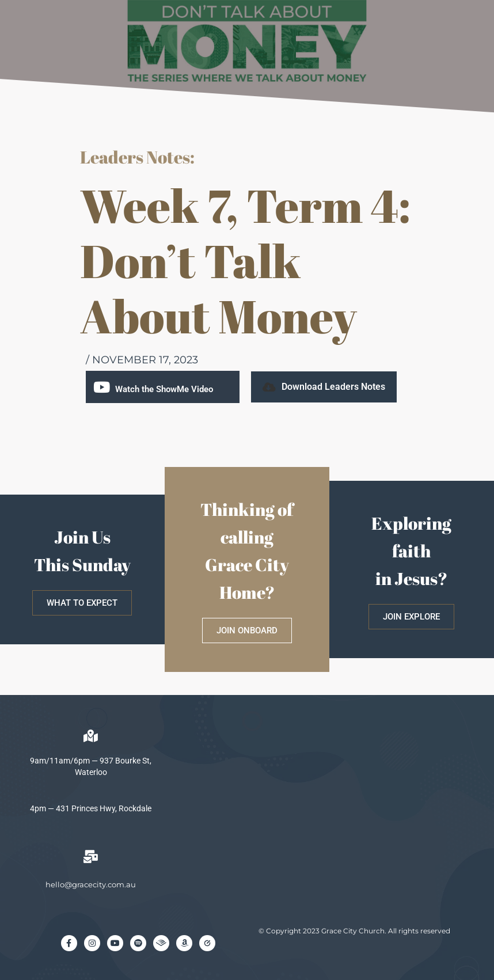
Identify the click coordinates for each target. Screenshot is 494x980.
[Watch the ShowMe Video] (102, 387)
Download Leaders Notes (333, 387)
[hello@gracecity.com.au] (91, 857)
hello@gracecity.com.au (91, 884)
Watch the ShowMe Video (164, 389)
